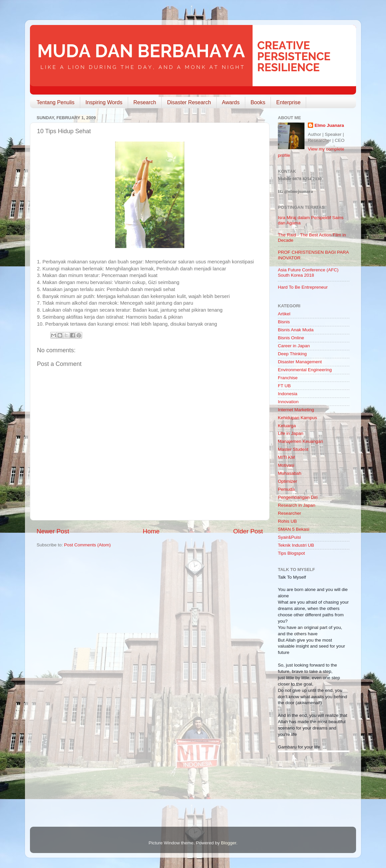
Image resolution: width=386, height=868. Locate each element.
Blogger (229, 843)
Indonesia (288, 394)
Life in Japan (291, 433)
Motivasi (286, 465)
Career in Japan (294, 346)
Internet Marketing (296, 410)
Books (258, 102)
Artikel (284, 314)
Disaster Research (189, 102)
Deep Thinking (292, 354)
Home (151, 531)
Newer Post (53, 531)
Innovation (288, 402)
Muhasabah (290, 473)
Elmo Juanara (329, 125)
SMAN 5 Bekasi (294, 529)
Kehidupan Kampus (297, 418)
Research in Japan (297, 505)
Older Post (248, 531)
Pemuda (286, 489)
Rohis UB (287, 521)
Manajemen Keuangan (300, 441)
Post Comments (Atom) (88, 545)
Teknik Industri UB (296, 545)
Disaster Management (300, 362)
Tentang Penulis (56, 102)
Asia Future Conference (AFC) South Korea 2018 (308, 273)
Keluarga (287, 426)
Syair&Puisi (289, 537)
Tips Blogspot (291, 553)
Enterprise (288, 102)
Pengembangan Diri (298, 497)
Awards (231, 102)
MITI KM (286, 457)
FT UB (284, 386)
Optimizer (288, 481)
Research (145, 102)
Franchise (288, 378)
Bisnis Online (291, 338)
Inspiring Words (104, 102)
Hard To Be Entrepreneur (303, 287)
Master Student (293, 449)
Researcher (289, 513)
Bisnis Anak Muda (296, 330)
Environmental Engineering (305, 370)
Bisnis (284, 322)
